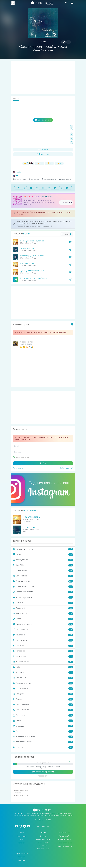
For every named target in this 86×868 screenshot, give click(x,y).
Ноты (22, 840)
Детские (43, 603)
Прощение (43, 694)
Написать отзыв (43, 849)
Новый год (43, 673)
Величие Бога (43, 576)
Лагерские (43, 651)
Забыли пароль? (67, 468)
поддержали (43, 776)
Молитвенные (43, 656)
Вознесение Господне (43, 587)
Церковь (43, 747)
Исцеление (43, 635)
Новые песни (22, 836)
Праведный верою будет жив (32, 241)
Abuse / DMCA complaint (43, 844)
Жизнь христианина (43, 624)
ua (48, 826)
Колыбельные (43, 640)
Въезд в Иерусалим (43, 597)
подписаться (66, 202)
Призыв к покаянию (43, 683)
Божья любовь (43, 571)
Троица (43, 731)
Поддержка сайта (43, 840)
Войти (43, 463)
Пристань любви (27, 263)
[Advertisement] (43, 77)
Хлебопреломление (43, 742)
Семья (43, 721)
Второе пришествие (43, 592)
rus (38, 826)
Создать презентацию (64, 846)
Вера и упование (43, 581)
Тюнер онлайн (64, 836)
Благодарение (43, 560)
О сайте (43, 836)
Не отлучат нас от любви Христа (34, 278)
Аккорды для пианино (64, 843)
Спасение (43, 726)
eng (43, 826)
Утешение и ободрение (43, 737)
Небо (43, 667)
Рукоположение (43, 710)
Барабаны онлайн (64, 840)
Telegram (22, 860)
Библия (43, 555)
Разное (43, 699)
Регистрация (18, 468)
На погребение (43, 662)
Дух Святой (43, 608)
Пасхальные (43, 678)
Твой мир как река (28, 248)
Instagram (22, 857)
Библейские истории (43, 549)
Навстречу (29, 527)
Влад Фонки (18, 172)
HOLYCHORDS (32, 197)
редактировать (64, 222)
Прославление (43, 689)
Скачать (43, 149)
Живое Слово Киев (43, 51)
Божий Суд (43, 565)
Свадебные (43, 715)
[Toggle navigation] (72, 3)
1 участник (20, 176)
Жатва (43, 619)
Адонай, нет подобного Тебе (32, 271)
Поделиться (43, 154)
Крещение (43, 646)
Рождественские (43, 705)
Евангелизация (43, 614)
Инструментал (43, 630)
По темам (22, 843)
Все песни (67, 234)
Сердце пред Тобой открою (32, 256)
